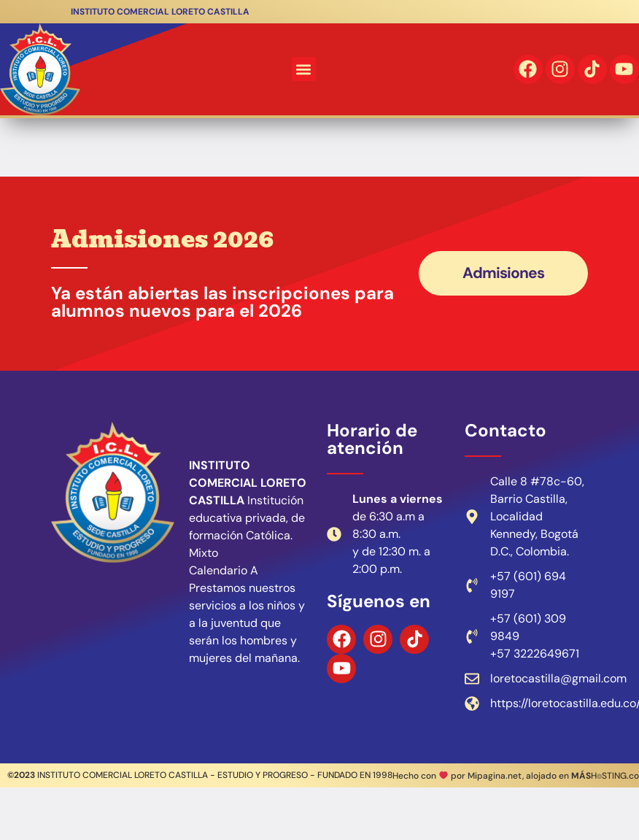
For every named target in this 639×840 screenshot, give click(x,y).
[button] (304, 69)
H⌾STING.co (605, 776)
